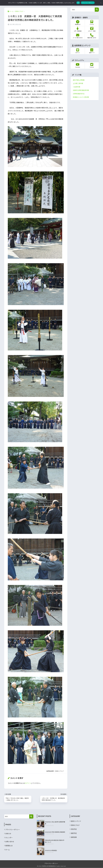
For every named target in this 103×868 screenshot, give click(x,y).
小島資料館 (76, 87)
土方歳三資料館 (78, 83)
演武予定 (74, 833)
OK (78, 3)
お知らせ (8, 834)
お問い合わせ (10, 842)
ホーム (8, 850)
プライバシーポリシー (13, 830)
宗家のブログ (59, 771)
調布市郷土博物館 (79, 80)
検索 (97, 10)
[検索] (31, 816)
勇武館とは (9, 846)
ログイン (28, 783)
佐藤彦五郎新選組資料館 (81, 90)
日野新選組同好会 (79, 94)
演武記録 (74, 837)
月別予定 (74, 829)
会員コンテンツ (76, 821)
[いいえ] (101, 3)
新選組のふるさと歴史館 (81, 97)
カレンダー (9, 838)
